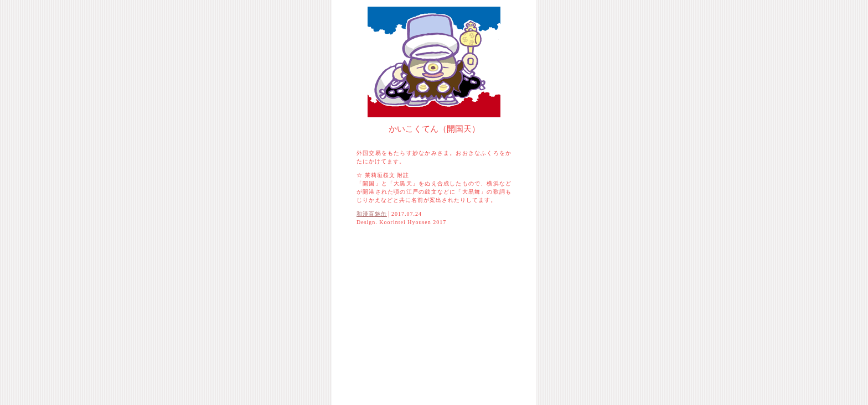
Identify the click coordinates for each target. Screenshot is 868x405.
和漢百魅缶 (372, 214)
